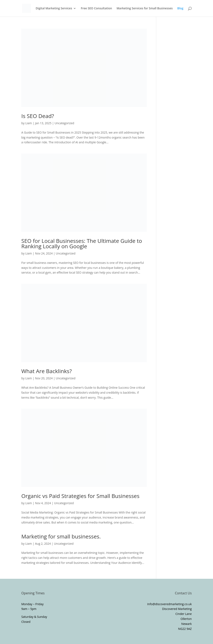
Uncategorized (64, 123)
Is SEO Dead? (38, 116)
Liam (29, 123)
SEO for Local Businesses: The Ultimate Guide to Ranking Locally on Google (82, 243)
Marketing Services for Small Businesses (145, 9)
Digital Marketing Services (54, 9)
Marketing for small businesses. (61, 536)
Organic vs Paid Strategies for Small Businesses (80, 496)
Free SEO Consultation (96, 9)
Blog (180, 9)
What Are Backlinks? (46, 371)
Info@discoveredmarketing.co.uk (170, 604)
